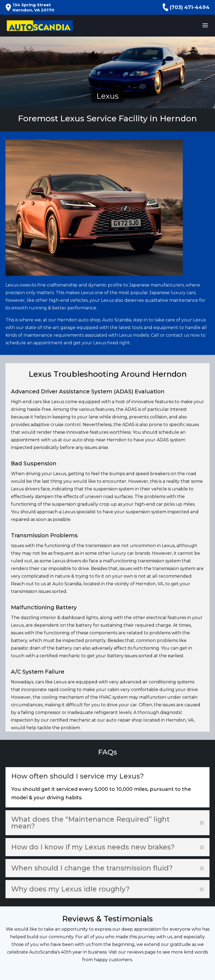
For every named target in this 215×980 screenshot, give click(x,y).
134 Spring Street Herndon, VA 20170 (30, 7)
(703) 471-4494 (186, 7)
